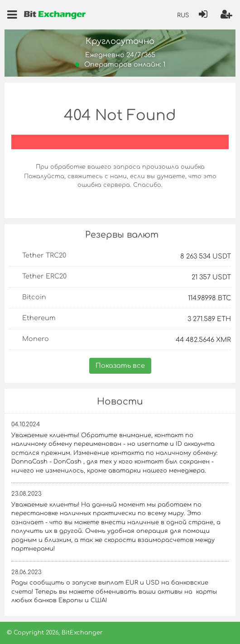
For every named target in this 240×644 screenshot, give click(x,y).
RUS (183, 15)
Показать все (120, 366)
